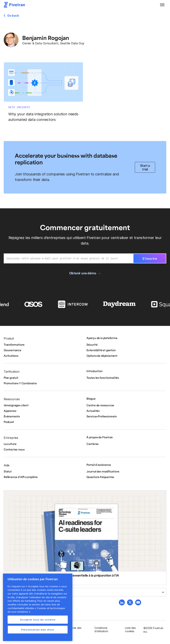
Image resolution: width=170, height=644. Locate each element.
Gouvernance (12, 350)
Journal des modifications (103, 471)
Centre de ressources (100, 405)
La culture (10, 444)
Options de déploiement (102, 356)
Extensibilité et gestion (101, 350)
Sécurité (92, 345)
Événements (12, 416)
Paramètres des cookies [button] (72, 629)
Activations (11, 356)
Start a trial (145, 167)
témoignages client (16, 405)
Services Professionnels (102, 416)
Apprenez (10, 411)
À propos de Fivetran (100, 437)
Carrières (92, 444)
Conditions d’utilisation (101, 629)
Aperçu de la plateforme (102, 338)
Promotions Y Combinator (20, 383)
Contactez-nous (14, 449)
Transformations (14, 345)
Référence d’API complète (21, 477)
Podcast (9, 422)
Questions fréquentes (100, 477)
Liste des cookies (130, 629)
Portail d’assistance (99, 465)
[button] (162, 5)
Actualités (93, 411)
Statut (8, 471)
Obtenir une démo (83, 273)
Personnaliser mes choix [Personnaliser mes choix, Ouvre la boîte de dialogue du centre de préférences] (38, 630)
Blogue (91, 399)
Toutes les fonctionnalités (103, 378)
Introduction (95, 371)
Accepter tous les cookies (38, 620)
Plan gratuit (11, 378)
